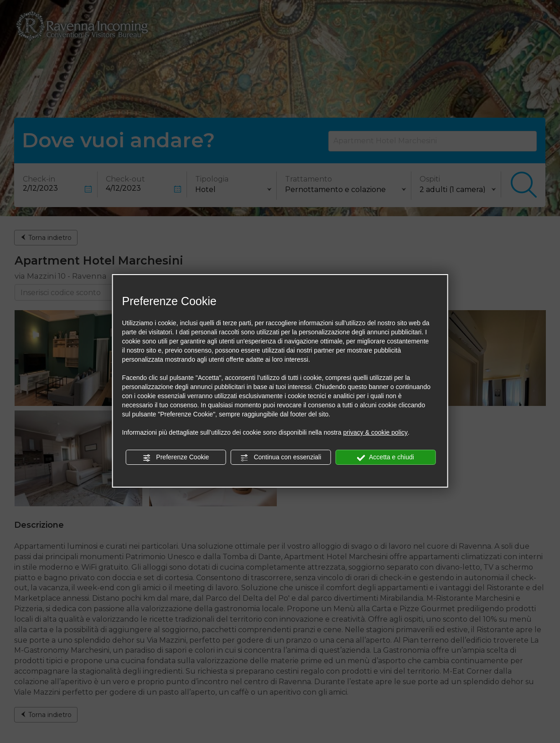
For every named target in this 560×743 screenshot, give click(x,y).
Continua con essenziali (281, 457)
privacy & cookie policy (375, 432)
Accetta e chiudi (386, 457)
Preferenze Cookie (176, 457)
